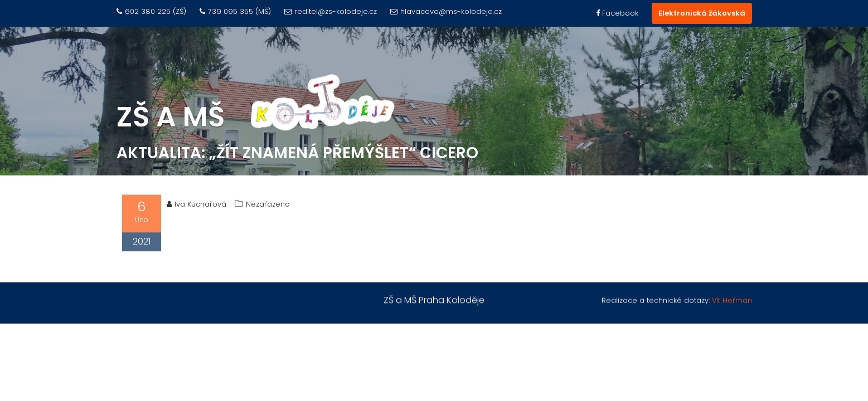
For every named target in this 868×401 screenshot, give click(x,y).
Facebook (617, 13)
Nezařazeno (268, 206)
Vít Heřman (732, 300)
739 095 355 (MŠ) (235, 11)
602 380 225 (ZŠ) (151, 11)
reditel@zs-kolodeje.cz (331, 11)
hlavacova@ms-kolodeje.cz (446, 11)
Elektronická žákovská (702, 13)
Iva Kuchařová (197, 206)
